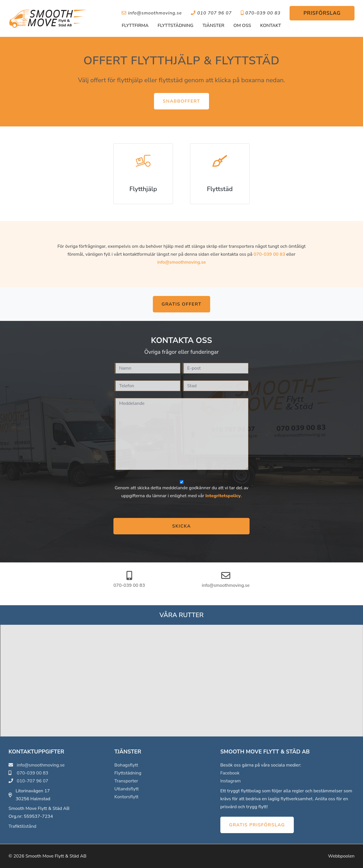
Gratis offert (181, 304)
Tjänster (213, 26)
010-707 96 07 (28, 781)
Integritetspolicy (223, 496)
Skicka (181, 526)
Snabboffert (181, 101)
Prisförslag (322, 13)
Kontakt (270, 26)
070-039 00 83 (261, 13)
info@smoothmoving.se (152, 13)
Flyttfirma (135, 26)
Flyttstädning (176, 26)
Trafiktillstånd (22, 826)
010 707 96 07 (211, 13)
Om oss (242, 26)
